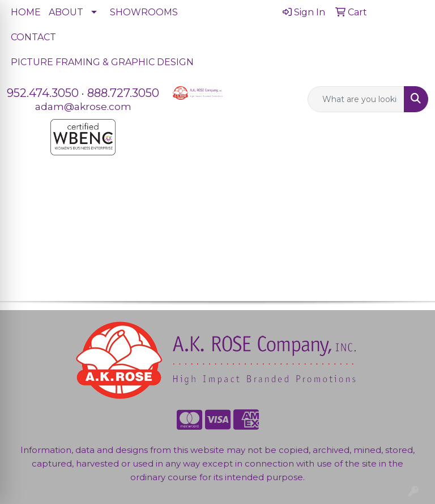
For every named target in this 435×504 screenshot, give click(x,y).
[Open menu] (412, 196)
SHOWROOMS (144, 12)
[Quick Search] (356, 99)
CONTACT (33, 37)
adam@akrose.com (83, 106)
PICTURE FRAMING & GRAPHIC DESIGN (102, 62)
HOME (26, 12)
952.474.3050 (43, 93)
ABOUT (66, 12)
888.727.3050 (123, 93)
